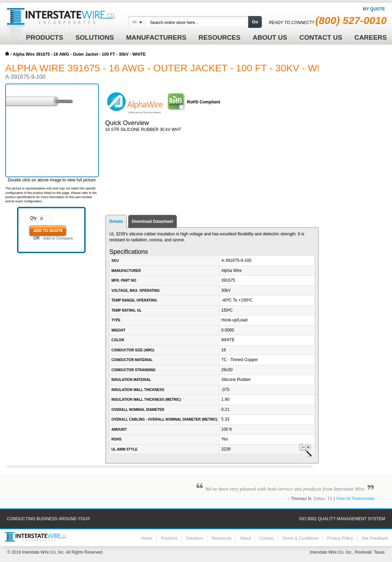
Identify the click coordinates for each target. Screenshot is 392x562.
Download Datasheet (152, 221)
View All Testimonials (355, 499)
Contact (266, 538)
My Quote (374, 9)
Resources (222, 538)
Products (169, 538)
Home (7, 54)
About (245, 538)
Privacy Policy (340, 538)
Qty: (34, 218)
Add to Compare (58, 238)
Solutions (194, 538)
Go (255, 22)
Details (116, 221)
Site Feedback (375, 538)
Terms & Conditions (300, 538)
